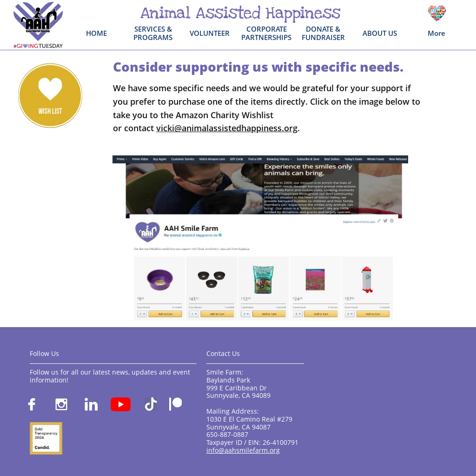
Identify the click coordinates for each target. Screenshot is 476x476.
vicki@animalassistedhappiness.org (227, 128)
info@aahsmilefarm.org (243, 450)
